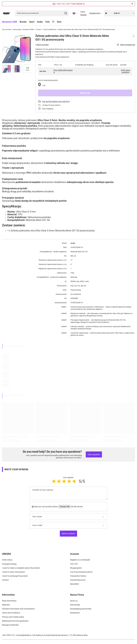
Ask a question (94, 455)
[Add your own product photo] (77, 507)
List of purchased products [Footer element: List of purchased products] (81, 572)
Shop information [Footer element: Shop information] (9, 601)
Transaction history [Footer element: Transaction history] (78, 576)
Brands (23, 22)
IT (53, 22)
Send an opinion (68, 534)
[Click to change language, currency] (75, 13)
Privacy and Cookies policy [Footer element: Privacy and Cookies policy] (13, 617)
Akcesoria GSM (9, 22)
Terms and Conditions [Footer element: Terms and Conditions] (11, 613)
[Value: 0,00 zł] (120, 13)
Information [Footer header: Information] (8, 595)
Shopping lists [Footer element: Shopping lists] (76, 568)
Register (84, 15)
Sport (32, 22)
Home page (17, 29)
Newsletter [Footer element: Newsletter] (75, 584)
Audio (40, 22)
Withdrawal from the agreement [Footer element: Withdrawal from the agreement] (15, 621)
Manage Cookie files (10, 625)
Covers (38, 29)
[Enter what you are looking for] (42, 13)
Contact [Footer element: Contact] (5, 580)
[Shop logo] (7, 13)
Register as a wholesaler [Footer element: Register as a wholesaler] (80, 560)
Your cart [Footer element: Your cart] (74, 564)
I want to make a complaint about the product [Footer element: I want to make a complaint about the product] (21, 568)
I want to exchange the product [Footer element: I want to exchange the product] (15, 576)
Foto (47, 22)
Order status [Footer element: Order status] (7, 560)
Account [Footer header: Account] (75, 554)
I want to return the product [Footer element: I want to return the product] (13, 572)
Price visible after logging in (63, 71)
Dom (59, 22)
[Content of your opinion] (68, 493)
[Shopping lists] (95, 13)
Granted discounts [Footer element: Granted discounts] (78, 580)
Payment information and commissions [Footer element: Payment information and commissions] (18, 609)
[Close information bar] (132, 4)
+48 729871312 (9, 635)
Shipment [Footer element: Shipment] (6, 605)
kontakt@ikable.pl (24, 635)
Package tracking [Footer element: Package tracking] (9, 564)
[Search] (66, 13)
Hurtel (73, 243)
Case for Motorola (50, 29)
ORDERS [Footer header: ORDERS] (6, 554)
